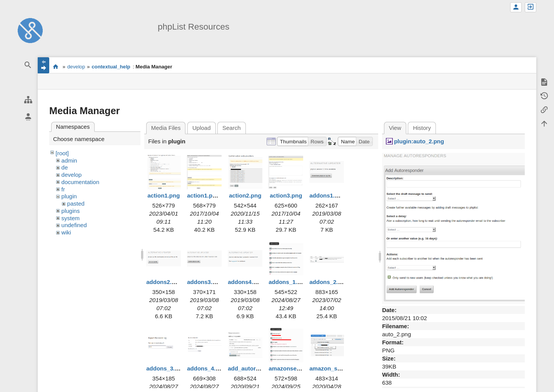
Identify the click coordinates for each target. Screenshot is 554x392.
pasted (76, 203)
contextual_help (111, 67)
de (65, 167)
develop (76, 67)
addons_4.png (207, 368)
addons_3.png (166, 368)
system (71, 218)
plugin (69, 196)
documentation (80, 182)
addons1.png (327, 195)
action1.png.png (209, 195)
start (56, 66)
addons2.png (164, 282)
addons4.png (246, 282)
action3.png (286, 195)
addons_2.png (329, 282)
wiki (66, 232)
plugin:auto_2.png (419, 141)
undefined (74, 225)
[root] (62, 153)
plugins (71, 211)
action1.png (164, 195)
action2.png (245, 195)
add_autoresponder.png (261, 368)
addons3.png (205, 282)
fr (63, 189)
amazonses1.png (292, 368)
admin (69, 160)
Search (232, 128)
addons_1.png (288, 282)
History (422, 128)
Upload (202, 128)
